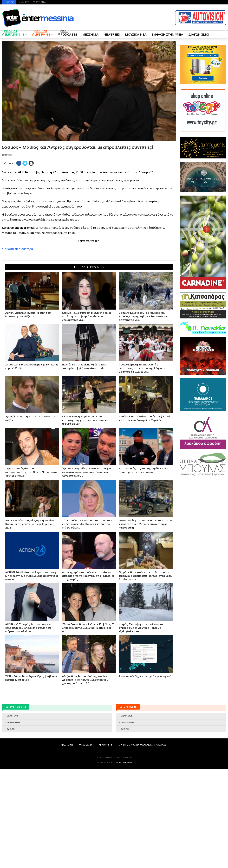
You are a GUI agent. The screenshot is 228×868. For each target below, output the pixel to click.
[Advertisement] (89, 191)
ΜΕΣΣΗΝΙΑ (90, 35)
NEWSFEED (112, 35)
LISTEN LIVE (12, 815)
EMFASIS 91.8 (13, 33)
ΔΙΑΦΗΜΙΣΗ (24, 2)
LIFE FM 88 (41, 33)
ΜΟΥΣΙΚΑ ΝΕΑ (136, 35)
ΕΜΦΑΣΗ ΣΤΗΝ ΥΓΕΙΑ (168, 35)
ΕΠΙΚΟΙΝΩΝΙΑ (39, 2)
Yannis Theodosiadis (124, 861)
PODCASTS (68, 33)
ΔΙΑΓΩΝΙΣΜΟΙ (199, 35)
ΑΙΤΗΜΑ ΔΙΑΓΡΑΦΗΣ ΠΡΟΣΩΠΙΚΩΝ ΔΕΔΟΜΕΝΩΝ (143, 844)
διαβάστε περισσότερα (17, 298)
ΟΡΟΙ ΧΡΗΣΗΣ (105, 844)
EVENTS (11, 828)
